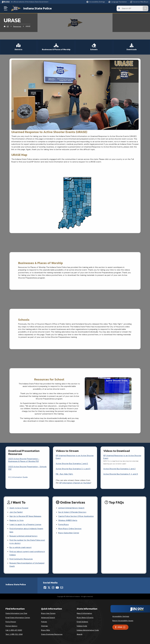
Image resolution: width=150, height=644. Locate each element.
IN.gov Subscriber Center (69, 533)
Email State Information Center (18, 618)
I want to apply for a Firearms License (25, 524)
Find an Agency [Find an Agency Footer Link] (11, 626)
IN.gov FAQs (46, 630)
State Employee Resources (52, 634)
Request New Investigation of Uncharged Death (27, 565)
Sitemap (44, 626)
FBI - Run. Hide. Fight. (64, 474)
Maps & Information (84, 613)
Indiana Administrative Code (88, 630)
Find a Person (11, 622)
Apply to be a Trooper (19, 508)
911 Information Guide (18, 477)
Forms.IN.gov (64, 524)
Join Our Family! (16, 512)
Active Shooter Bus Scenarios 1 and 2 (72, 464)
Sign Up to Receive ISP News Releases (25, 516)
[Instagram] (53, 588)
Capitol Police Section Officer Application (76, 516)
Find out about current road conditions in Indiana (27, 553)
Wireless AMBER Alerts (68, 520)
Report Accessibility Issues (123, 621)
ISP (8, 26)
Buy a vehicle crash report (21, 547)
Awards (80, 634)
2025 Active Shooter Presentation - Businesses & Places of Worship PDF (24, 460)
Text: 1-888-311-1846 (14, 634)
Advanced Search (48, 618)
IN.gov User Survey (48, 613)
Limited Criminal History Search (71, 508)
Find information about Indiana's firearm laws (26, 530)
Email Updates (82, 622)
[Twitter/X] (49, 588)
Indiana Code (82, 626)
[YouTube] (57, 588)
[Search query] (131, 8)
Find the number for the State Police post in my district (27, 542)
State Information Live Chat (16, 613)
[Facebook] (45, 588)
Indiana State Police (37, 8)
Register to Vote (17, 520)
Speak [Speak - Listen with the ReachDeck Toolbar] (120, 627)
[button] (96, 2)
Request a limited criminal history (23, 536)
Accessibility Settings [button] (121, 616)
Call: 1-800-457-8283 (14, 630)
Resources (17, 26)
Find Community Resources (21, 559)
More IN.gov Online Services (70, 529)
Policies (44, 622)
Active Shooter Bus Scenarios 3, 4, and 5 (73, 469)
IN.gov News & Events (85, 618)
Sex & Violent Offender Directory (72, 512)
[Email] (62, 588)
